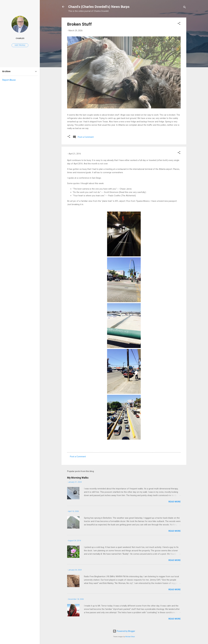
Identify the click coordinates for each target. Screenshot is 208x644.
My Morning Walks (78, 478)
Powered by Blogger (124, 631)
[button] (179, 24)
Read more (175, 502)
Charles (20, 38)
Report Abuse (9, 80)
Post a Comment (78, 457)
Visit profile (20, 45)
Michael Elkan (130, 637)
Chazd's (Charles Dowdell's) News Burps (99, 7)
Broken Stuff (79, 24)
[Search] (185, 8)
